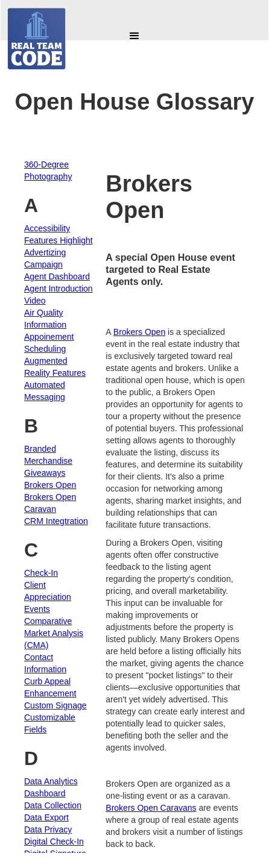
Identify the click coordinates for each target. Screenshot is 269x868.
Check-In (41, 573)
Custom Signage (55, 705)
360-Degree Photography (48, 170)
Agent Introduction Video (59, 295)
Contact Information (45, 663)
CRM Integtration (56, 521)
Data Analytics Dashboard (51, 787)
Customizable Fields (50, 723)
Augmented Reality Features (55, 367)
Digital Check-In (54, 841)
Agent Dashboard (57, 276)
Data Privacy (48, 829)
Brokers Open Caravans (151, 808)
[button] (134, 36)
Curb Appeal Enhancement (50, 687)
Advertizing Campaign (45, 258)
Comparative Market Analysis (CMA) (54, 633)
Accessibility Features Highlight (59, 234)
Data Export (46, 817)
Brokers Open (50, 485)
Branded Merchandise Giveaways (48, 461)
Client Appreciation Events (48, 597)
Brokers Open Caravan (50, 503)
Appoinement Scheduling (49, 343)
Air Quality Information (45, 319)
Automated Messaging (45, 391)
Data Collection (53, 805)
